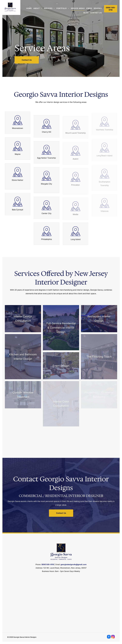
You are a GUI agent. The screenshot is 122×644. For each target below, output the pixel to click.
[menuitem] (28, 8)
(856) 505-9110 (48, 564)
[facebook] (109, 637)
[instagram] (113, 637)
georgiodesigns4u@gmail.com (74, 564)
